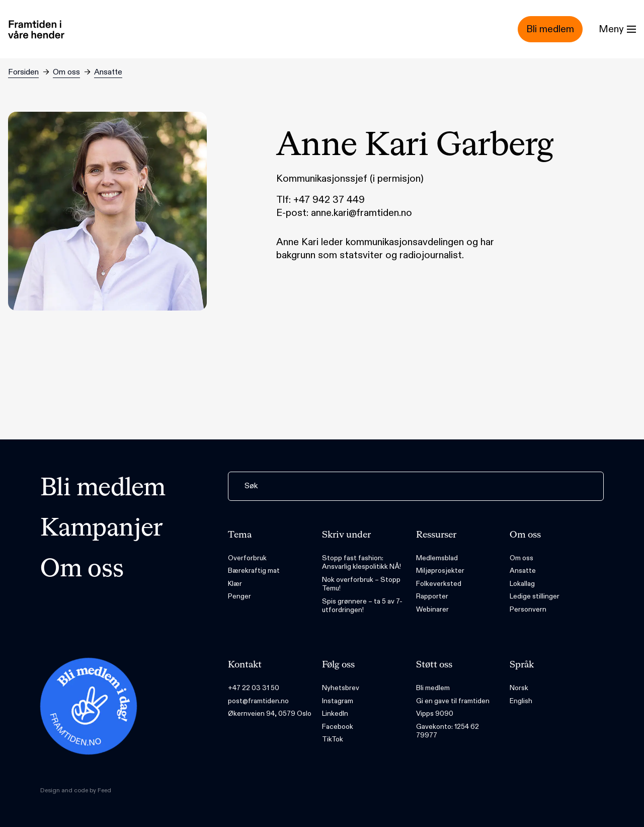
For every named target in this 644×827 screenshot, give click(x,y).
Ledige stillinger (535, 596)
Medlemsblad (437, 558)
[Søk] (416, 486)
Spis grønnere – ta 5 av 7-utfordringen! (362, 606)
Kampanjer (102, 529)
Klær (235, 584)
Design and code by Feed (76, 790)
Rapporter (432, 596)
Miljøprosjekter (440, 571)
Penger (239, 596)
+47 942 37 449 (329, 200)
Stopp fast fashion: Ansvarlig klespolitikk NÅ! (361, 562)
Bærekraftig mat (254, 571)
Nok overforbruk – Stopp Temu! (361, 584)
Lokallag (522, 584)
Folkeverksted (439, 584)
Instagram (338, 701)
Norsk (519, 688)
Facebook (338, 727)
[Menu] (617, 29)
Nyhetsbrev (341, 688)
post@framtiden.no (258, 701)
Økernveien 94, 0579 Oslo (270, 713)
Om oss (66, 72)
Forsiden (23, 72)
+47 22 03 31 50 (254, 688)
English (521, 701)
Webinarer (432, 609)
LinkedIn (335, 713)
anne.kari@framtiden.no (361, 213)
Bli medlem (103, 489)
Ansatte (108, 72)
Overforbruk (247, 558)
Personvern (528, 609)
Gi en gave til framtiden (453, 701)
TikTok (333, 739)
